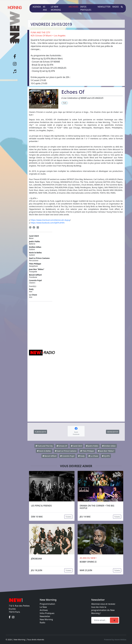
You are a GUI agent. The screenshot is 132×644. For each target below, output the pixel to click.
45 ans (45, 8)
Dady (81, 456)
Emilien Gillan (109, 446)
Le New (43, 607)
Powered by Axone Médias (115, 640)
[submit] (114, 620)
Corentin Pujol (67, 456)
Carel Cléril (76, 446)
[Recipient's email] (101, 620)
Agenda (37, 7)
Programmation (47, 604)
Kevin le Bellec (44, 451)
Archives (73, 7)
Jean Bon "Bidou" (106, 451)
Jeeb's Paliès (92, 446)
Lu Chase (93, 456)
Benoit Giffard (49, 456)
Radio (116, 7)
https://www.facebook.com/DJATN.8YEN (48, 223)
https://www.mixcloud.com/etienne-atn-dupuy (50, 220)
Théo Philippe (87, 451)
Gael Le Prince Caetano (66, 451)
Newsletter (104, 7)
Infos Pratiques (47, 613)
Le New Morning (56, 8)
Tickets (68, 517)
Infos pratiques (86, 8)
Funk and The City (44, 446)
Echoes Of (62, 446)
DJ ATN (106, 456)
